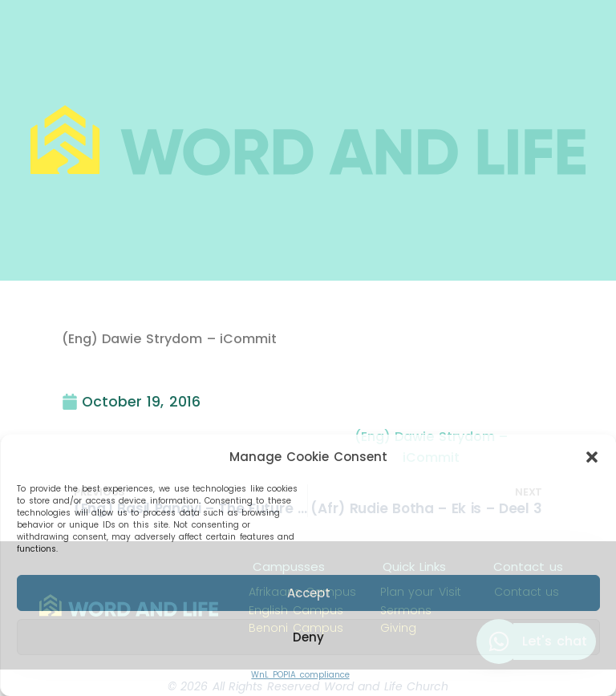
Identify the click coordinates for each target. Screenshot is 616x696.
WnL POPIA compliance (300, 675)
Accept (309, 593)
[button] (592, 457)
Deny (308, 637)
